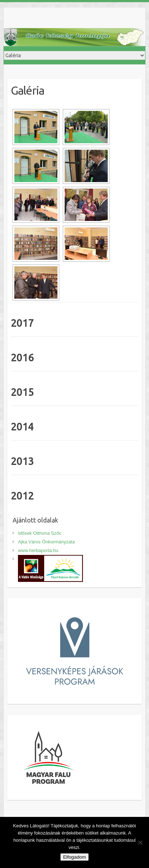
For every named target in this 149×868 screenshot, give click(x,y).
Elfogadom (75, 857)
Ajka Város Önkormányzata (46, 542)
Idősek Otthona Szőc (40, 533)
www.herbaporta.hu (38, 550)
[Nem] (140, 842)
